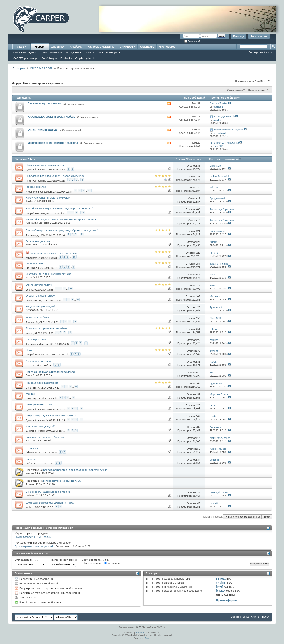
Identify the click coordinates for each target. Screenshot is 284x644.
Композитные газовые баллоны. (45, 437)
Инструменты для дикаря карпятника (48, 274)
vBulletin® (141, 632)
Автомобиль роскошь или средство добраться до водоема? (62, 230)
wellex (29, 507)
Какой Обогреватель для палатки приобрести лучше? (76, 470)
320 (198, 187)
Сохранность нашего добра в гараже (48, 492)
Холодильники (35, 263)
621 (198, 231)
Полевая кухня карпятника (42, 383)
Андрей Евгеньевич (37, 355)
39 (199, 460)
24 (71, 289)
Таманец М (32, 322)
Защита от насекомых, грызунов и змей (54, 253)
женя (29, 277)
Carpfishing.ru (49, 58)
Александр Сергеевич (38, 223)
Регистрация (259, 36)
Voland (30, 290)
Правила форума (227, 600)
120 (198, 405)
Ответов (180, 159)
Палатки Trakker (219, 103)
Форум (40, 47)
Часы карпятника (36, 339)
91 (199, 394)
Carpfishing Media (85, 58)
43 (199, 503)
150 (198, 318)
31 (199, 362)
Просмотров (195, 159)
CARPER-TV (127, 47)
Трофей (30, 201)
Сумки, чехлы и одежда (42, 130)
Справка (43, 52)
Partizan (30, 495)
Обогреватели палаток (39, 285)
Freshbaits (66, 58)
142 (198, 416)
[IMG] (220, 587)
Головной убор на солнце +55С (62, 481)
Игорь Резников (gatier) (39, 192)
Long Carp (31, 399)
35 (199, 166)
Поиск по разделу (257, 90)
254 (198, 264)
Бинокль (31, 459)
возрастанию (92, 563)
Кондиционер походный (41, 306)
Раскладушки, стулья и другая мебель (51, 117)
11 (89, 191)
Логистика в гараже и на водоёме (46, 328)
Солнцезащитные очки (40, 404)
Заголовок (21, 159)
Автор (33, 159)
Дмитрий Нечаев (35, 169)
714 (198, 285)
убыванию (112, 563)
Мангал (30, 394)
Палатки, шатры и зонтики (44, 103)
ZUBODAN (31, 245)
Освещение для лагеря (40, 241)
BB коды (221, 579)
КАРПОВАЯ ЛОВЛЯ (41, 68)
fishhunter (31, 258)
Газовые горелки (36, 187)
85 (199, 427)
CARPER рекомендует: (26, 58)
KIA (39, 537)
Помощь (239, 36)
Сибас (29, 463)
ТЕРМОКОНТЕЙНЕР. (38, 317)
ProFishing (31, 268)
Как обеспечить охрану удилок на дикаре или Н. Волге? (60, 208)
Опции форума (92, 52)
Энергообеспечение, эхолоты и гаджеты (53, 143)
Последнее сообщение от (225, 159)
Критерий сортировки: (64, 560)
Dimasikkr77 (32, 388)
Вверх (267, 517)
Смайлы (221, 583)
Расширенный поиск (260, 52)
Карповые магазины (101, 47)
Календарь (56, 52)
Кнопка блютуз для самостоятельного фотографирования (61, 219)
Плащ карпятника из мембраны (45, 165)
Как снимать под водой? (41, 426)
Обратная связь (240, 617)
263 (198, 383)
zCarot (147, 638)
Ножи (29, 350)
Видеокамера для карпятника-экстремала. (52, 415)
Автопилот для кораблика (224, 143)
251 (198, 329)
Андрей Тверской (35, 213)
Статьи (22, 47)
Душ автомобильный (39, 361)
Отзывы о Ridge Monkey (40, 296)
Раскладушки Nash (224, 116)
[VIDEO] (221, 591)
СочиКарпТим (33, 301)
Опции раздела (235, 90)
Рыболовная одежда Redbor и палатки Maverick (55, 176)
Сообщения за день (25, 52)
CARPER (256, 617)
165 (198, 296)
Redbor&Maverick (35, 181)
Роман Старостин (25, 537)
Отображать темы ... (27, 560)
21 (82, 234)
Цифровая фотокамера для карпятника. (50, 503)
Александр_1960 (35, 235)
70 (199, 351)
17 (199, 438)
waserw (30, 473)
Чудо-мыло (33, 448)
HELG (29, 365)
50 (199, 449)
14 (83, 212)
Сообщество (72, 52)
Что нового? (167, 47)
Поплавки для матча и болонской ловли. (51, 372)
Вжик (29, 375)
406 (198, 209)
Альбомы (76, 47)
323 (198, 253)
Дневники (58, 47)
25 (199, 492)
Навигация (111, 52)
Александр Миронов (37, 344)
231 (198, 177)
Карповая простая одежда (229, 130)
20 (199, 307)
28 (199, 242)
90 (199, 340)
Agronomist (32, 310)
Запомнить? (192, 41)
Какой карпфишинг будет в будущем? (49, 198)
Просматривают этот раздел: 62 (34, 546)
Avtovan (30, 484)
